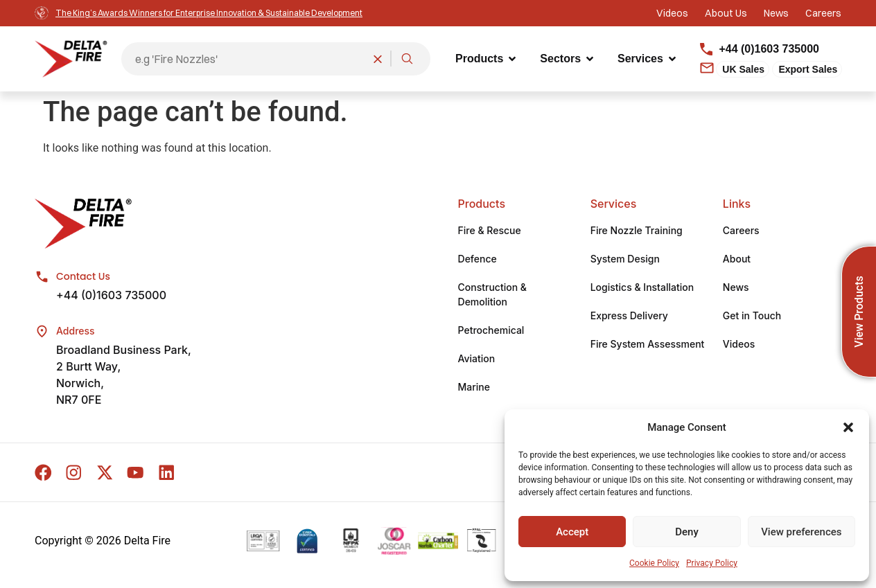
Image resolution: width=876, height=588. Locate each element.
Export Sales (808, 69)
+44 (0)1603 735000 (111, 296)
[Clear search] (378, 59)
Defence (478, 260)
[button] (848, 427)
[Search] (407, 59)
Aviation (477, 360)
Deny (687, 532)
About (737, 260)
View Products (859, 311)
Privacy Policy (712, 563)
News (736, 288)
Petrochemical (491, 331)
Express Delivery (629, 317)
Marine (474, 388)
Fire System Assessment (648, 345)
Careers (741, 232)
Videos (739, 345)
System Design (625, 260)
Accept (572, 532)
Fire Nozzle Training (637, 232)
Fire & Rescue (490, 232)
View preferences (801, 532)
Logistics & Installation (642, 288)
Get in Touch (752, 317)
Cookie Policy (654, 563)
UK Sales (743, 69)
